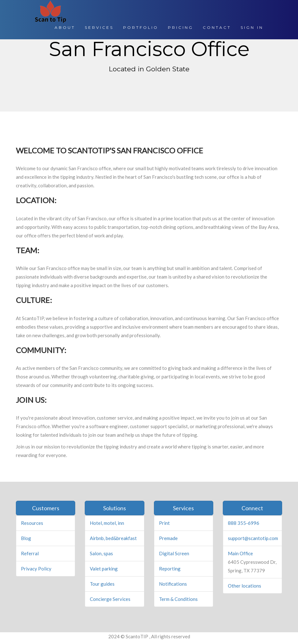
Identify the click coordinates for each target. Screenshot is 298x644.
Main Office (240, 553)
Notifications (173, 584)
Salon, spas (101, 553)
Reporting (170, 569)
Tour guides (102, 584)
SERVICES (99, 27)
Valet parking (104, 569)
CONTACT (217, 27)
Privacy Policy (36, 569)
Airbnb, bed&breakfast (113, 538)
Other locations (245, 586)
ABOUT (65, 27)
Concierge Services (110, 599)
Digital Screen (174, 553)
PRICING (181, 27)
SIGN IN (252, 27)
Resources (32, 523)
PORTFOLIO (141, 27)
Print (164, 523)
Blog (26, 538)
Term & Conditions (178, 599)
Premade (168, 538)
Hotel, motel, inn (107, 523)
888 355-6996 (244, 523)
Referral (30, 553)
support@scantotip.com (253, 538)
